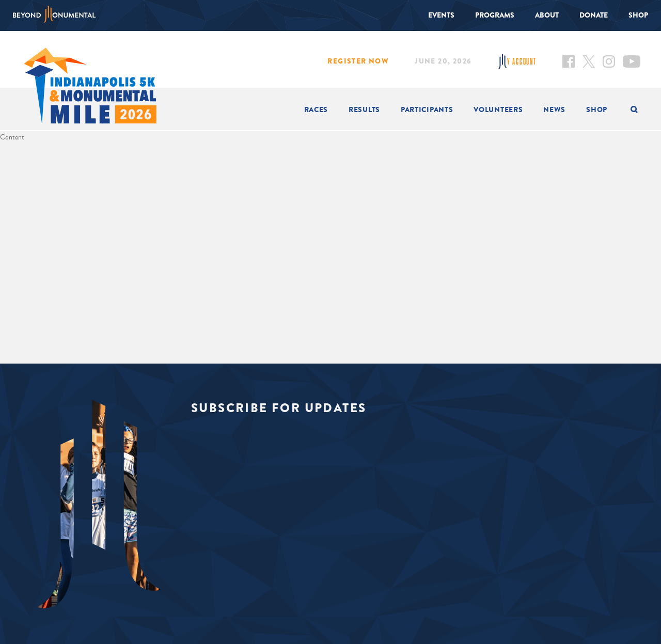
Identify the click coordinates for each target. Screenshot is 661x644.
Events (441, 15)
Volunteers (498, 109)
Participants (427, 109)
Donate (594, 15)
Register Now (358, 61)
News (554, 109)
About (547, 15)
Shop (638, 15)
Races (316, 109)
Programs (495, 15)
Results (364, 109)
